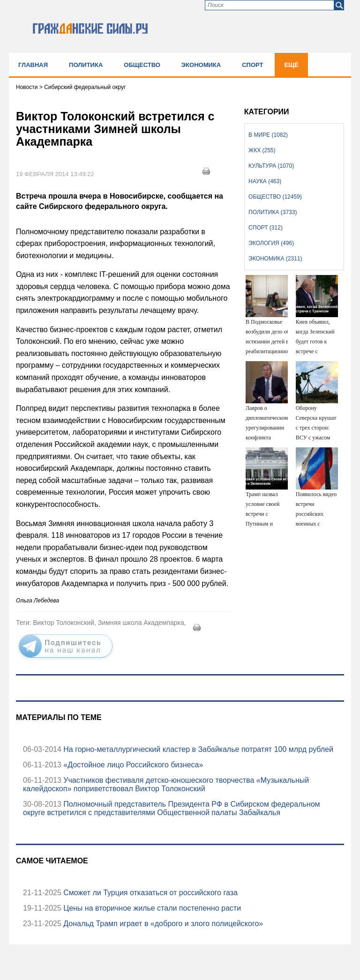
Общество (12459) (275, 197)
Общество (142, 65)
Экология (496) (271, 243)
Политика (86, 65)
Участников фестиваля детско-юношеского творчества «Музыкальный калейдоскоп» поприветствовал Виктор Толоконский (166, 784)
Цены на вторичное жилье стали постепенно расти (151, 908)
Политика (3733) (273, 212)
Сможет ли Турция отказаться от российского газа (150, 893)
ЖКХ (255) (262, 150)
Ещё (291, 65)
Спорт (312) (266, 228)
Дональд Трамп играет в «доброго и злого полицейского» (162, 924)
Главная (33, 65)
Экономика (201, 65)
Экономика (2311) (275, 259)
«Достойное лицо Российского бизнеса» (132, 765)
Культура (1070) (271, 166)
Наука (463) (265, 181)
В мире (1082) (268, 135)
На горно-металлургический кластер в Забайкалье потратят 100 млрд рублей (197, 749)
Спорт (252, 65)
